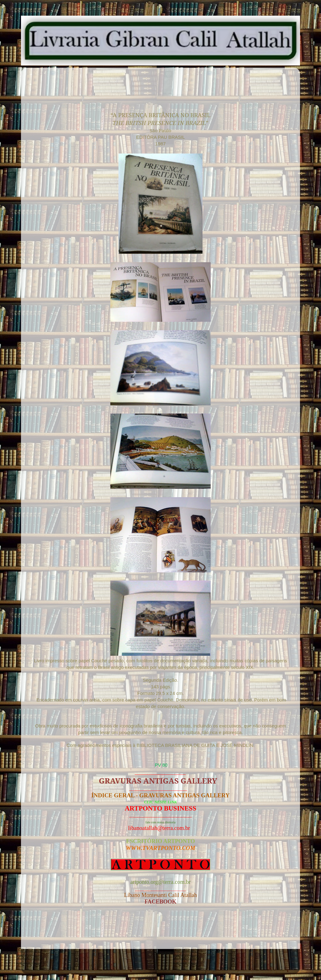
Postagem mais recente (63, 932)
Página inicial (162, 932)
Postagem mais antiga (260, 932)
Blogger (198, 964)
